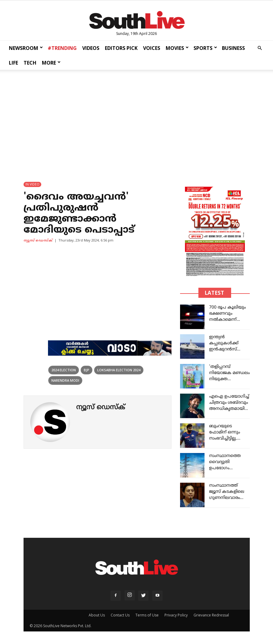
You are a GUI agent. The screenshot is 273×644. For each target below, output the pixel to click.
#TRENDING (62, 48)
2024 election (64, 370)
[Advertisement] (136, 120)
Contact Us (120, 615)
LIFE (13, 63)
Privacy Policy (176, 615)
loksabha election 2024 (119, 370)
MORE (51, 63)
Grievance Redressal (211, 615)
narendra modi (65, 380)
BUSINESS (233, 48)
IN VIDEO (32, 184)
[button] (260, 48)
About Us (97, 615)
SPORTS (205, 48)
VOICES (152, 48)
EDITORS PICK (121, 48)
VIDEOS (91, 48)
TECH (30, 63)
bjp (87, 370)
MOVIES (177, 48)
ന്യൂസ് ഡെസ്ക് (38, 241)
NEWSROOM (26, 48)
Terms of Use (147, 615)
